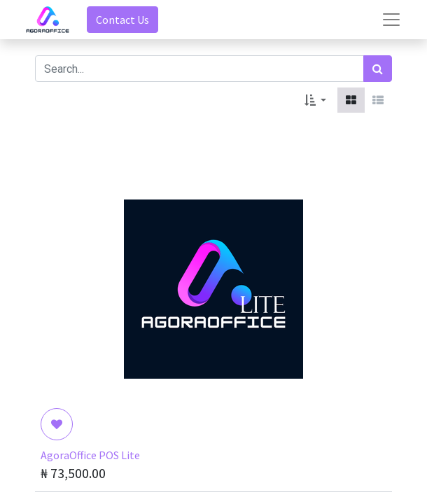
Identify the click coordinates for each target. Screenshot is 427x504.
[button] (315, 100)
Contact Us (122, 20)
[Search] (378, 69)
